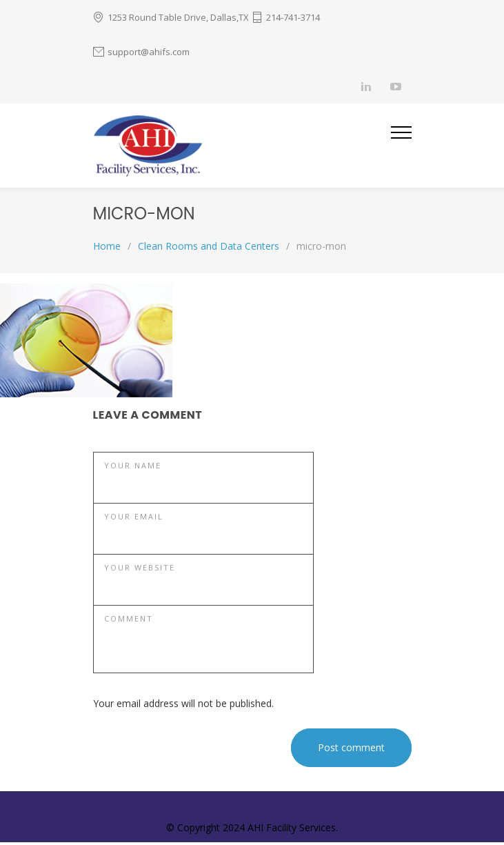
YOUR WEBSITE (140, 567)
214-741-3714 (293, 17)
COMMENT (129, 618)
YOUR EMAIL (134, 516)
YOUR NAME (133, 465)
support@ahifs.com (149, 52)
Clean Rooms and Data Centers (209, 246)
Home (107, 246)
